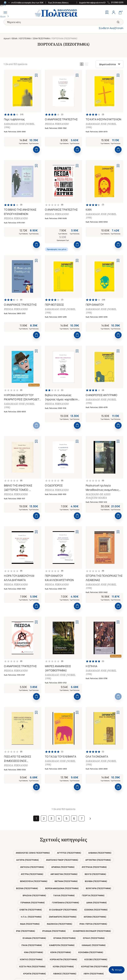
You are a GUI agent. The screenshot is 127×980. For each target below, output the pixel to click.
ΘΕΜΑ (14, 38)
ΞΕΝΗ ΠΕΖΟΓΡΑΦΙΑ (41, 38)
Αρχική (7, 38)
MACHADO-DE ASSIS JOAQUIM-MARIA (100, 520)
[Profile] (114, 13)
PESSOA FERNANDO (59, 126)
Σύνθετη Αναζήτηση (111, 28)
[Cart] (120, 13)
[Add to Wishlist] (36, 75)
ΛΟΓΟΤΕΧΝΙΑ (25, 38)
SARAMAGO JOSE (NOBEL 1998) (21, 127)
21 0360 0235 (117, 2)
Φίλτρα (117, 970)
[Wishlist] (107, 13)
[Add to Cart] (36, 155)
